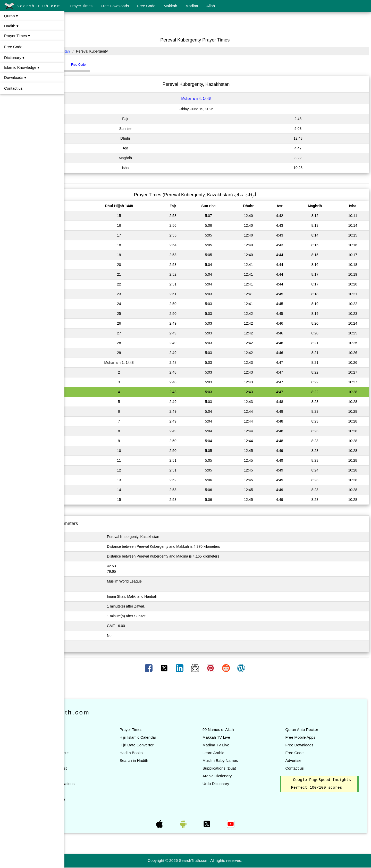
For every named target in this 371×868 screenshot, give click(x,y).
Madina (192, 6)
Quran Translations (99, 753)
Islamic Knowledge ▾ (22, 67)
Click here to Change (89, 646)
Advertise (305, 760)
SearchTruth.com (33, 6)
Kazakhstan (106, 51)
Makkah (170, 6)
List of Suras (93, 745)
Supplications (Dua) (242, 768)
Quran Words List (97, 768)
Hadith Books (165, 753)
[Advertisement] (218, 24)
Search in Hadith (168, 760)
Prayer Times (81, 6)
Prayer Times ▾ (17, 36)
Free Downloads (115, 6)
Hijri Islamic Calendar (172, 737)
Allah (211, 6)
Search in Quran (96, 799)
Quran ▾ (11, 16)
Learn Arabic (236, 753)
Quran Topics (94, 776)
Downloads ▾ (15, 77)
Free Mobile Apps (312, 737)
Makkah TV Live (239, 737)
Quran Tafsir (93, 760)
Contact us (13, 88)
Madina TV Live (239, 745)
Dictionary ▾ (14, 58)
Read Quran (93, 730)
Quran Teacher (95, 791)
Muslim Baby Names (243, 760)
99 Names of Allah (241, 730)
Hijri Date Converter (171, 745)
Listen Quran (93, 737)
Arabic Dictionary (240, 776)
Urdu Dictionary (238, 784)
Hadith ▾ (11, 26)
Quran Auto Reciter (313, 730)
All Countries (78, 51)
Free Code (146, 6)
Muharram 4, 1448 (219, 98)
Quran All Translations (101, 784)
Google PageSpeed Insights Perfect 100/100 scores (325, 788)
